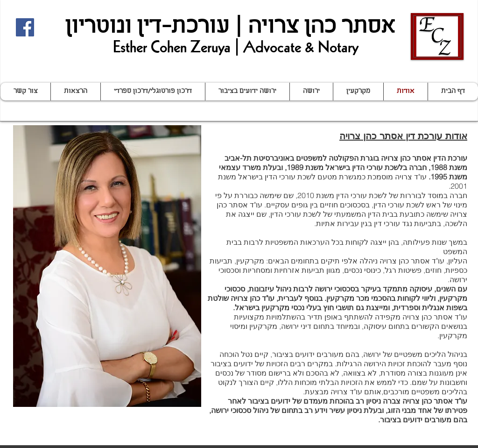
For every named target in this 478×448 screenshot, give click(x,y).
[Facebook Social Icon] (25, 27)
